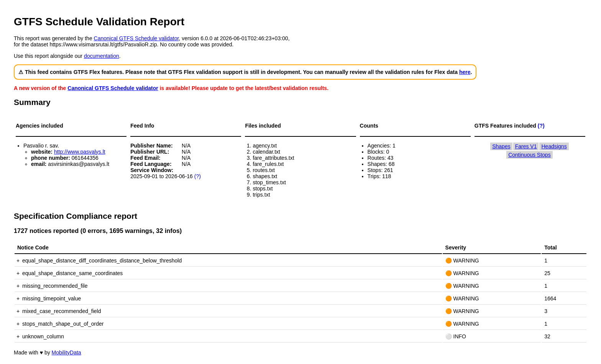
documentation (102, 56)
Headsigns (554, 146)
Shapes (501, 146)
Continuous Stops (530, 155)
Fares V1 (526, 146)
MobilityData (67, 353)
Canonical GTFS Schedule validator (136, 38)
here (465, 72)
